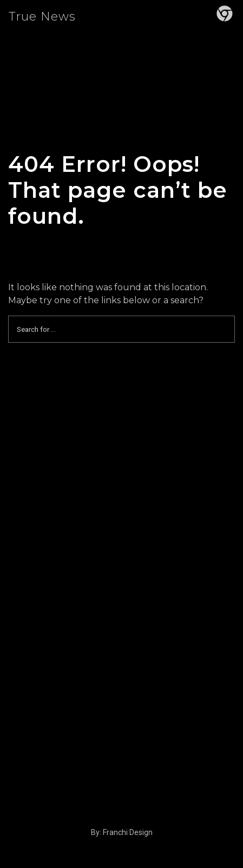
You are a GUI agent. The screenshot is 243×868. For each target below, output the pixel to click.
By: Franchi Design (122, 832)
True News (42, 16)
